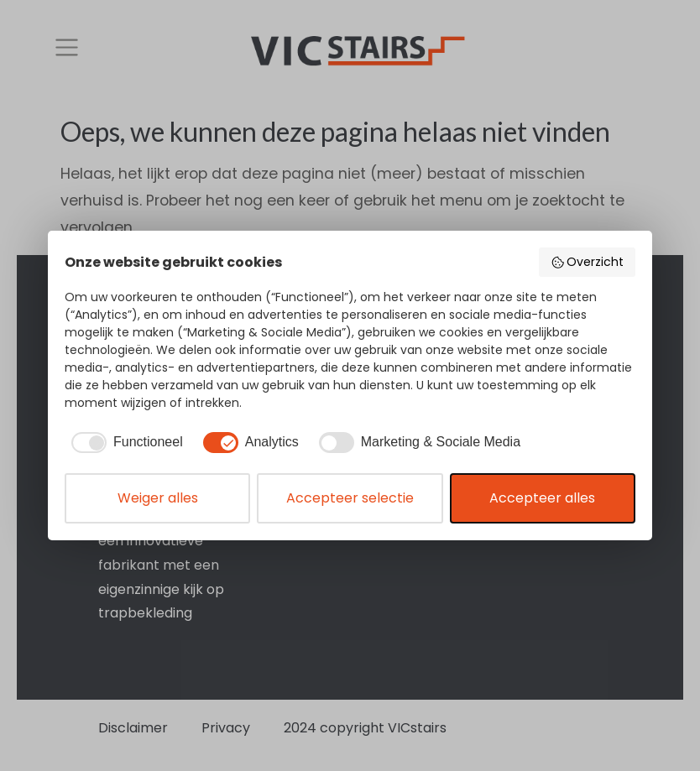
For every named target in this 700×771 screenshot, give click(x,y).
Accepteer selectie (350, 498)
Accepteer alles (542, 498)
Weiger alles (158, 498)
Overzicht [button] (588, 262)
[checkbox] (124, 442)
